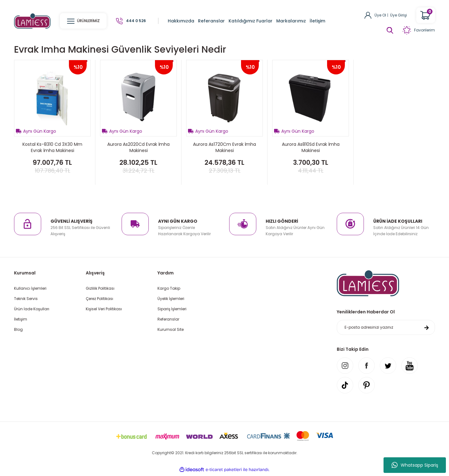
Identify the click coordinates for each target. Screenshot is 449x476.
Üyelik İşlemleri (171, 299)
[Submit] (427, 328)
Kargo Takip (169, 288)
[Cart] (426, 15)
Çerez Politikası (99, 299)
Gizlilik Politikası (100, 288)
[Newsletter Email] (386, 328)
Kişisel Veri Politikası (104, 309)
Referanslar (168, 319)
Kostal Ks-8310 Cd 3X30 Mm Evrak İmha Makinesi (52, 147)
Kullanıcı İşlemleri (30, 288)
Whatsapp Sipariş (415, 465)
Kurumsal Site (171, 329)
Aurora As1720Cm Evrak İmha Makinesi (224, 147)
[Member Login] (368, 15)
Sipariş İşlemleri (172, 309)
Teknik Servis (26, 299)
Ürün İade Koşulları (32, 309)
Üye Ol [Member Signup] (380, 15)
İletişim (21, 319)
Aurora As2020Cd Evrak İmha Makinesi (138, 147)
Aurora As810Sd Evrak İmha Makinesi (311, 147)
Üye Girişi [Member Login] (398, 15)
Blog (18, 329)
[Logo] (32, 21)
